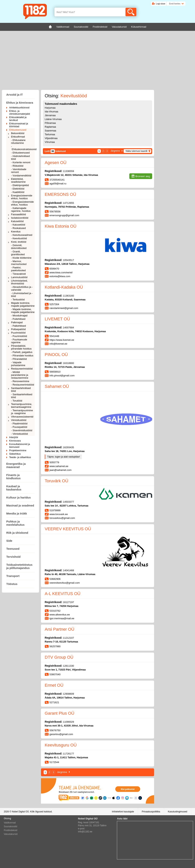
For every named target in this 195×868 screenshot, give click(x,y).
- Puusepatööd (19, 427)
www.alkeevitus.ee (60, 615)
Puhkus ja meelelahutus (15, 523)
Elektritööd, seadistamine (18, 180)
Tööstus (12, 584)
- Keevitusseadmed (22, 235)
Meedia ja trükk (17, 513)
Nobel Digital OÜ (20, 812)
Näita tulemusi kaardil (136, 151)
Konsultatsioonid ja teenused (20, 446)
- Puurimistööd (19, 336)
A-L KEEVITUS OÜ (63, 594)
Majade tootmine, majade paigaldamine (23, 304)
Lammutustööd (19, 277)
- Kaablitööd (18, 192)
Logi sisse (161, 4)
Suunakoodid (10, 826)
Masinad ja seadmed (20, 505)
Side (9, 541)
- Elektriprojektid (20, 185)
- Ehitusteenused (20, 153)
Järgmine (115, 151)
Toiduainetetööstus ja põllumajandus (19, 566)
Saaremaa (50, 131)
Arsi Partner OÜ (60, 629)
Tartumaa (50, 134)
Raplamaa (50, 127)
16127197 (69, 602)
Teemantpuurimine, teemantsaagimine (22, 406)
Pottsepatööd (18, 329)
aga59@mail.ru (58, 184)
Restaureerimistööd (22, 369)
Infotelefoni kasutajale (123, 812)
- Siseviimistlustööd (22, 430)
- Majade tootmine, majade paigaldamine (23, 311)
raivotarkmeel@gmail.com (64, 308)
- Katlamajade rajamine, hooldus (21, 210)
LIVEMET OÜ (57, 319)
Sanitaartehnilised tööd (21, 390)
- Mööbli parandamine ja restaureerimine (20, 375)
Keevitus (16, 232)
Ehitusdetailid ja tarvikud (18, 119)
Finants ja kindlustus (13, 477)
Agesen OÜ (56, 163)
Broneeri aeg (143, 176)
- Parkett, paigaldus (22, 352)
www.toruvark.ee (59, 514)
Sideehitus (15, 454)
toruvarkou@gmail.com (62, 518)
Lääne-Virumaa (53, 119)
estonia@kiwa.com (60, 276)
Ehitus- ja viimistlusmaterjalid (20, 112)
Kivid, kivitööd (19, 242)
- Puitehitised (18, 319)
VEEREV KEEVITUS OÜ (68, 529)
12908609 (69, 694)
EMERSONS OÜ (60, 194)
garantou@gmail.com (61, 734)
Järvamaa (50, 115)
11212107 (69, 638)
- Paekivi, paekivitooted (18, 269)
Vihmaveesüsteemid (22, 417)
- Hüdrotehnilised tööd (20, 158)
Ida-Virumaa (52, 112)
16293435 (69, 447)
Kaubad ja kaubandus (14, 488)
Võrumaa (50, 142)
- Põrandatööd (19, 359)
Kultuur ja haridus (18, 497)
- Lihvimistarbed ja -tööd (22, 295)
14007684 (69, 328)
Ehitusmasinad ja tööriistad (19, 125)
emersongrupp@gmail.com (64, 215)
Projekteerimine (18, 450)
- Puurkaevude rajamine (19, 341)
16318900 (69, 363)
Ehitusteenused (18, 130)
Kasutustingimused (178, 812)
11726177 (69, 754)
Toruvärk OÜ (56, 481)
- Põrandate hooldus (22, 356)
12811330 (69, 666)
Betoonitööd (18, 133)
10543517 (69, 260)
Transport (13, 576)
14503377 (69, 502)
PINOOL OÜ (56, 355)
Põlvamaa (50, 123)
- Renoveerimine (20, 381)
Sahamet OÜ (57, 386)
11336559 (69, 171)
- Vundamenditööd (21, 176)
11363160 (69, 296)
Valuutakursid (11, 834)
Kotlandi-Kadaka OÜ (64, 287)
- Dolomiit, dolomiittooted (19, 247)
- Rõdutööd (17, 166)
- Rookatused (18, 228)
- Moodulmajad (19, 316)
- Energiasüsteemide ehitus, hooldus (22, 203)
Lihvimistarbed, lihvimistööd (19, 282)
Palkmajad (17, 322)
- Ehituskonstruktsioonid (23, 148)
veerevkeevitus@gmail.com (65, 583)
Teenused (13, 549)
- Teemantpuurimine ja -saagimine (22, 412)
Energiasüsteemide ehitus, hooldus (22, 197)
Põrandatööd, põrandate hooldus (21, 347)
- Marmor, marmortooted (19, 263)
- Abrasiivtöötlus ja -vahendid (22, 288)
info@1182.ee (85, 832)
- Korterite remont (21, 162)
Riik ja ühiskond (17, 533)
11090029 (69, 722)
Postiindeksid (11, 830)
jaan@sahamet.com (61, 470)
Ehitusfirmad (18, 137)
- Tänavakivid (18, 274)
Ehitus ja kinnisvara (20, 103)
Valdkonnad (10, 823)
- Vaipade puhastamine (18, 364)
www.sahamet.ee (59, 466)
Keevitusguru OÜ (61, 745)
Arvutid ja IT (15, 95)
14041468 (69, 570)
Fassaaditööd (18, 214)
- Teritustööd (18, 300)
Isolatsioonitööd (20, 218)
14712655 (69, 203)
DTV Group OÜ (59, 657)
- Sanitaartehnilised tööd (22, 396)
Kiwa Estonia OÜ (61, 226)
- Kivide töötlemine (21, 258)
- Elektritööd (18, 189)
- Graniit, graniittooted (18, 253)
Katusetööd (17, 221)
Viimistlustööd (19, 420)
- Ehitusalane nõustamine (18, 142)
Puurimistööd (18, 333)
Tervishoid (13, 557)
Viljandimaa (51, 138)
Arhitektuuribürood (19, 108)
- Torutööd (17, 401)
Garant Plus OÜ (60, 713)
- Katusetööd (18, 225)
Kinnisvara (15, 441)
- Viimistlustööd (19, 434)
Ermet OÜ (54, 685)
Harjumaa (50, 108)
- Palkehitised (18, 326)
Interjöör (14, 437)
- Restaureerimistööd (23, 385)
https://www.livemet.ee (62, 340)
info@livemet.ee (58, 344)
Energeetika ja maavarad (16, 465)
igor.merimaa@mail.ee (62, 618)
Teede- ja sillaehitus (20, 457)
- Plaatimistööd (19, 424)
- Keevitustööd (19, 238)
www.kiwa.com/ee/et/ (61, 272)
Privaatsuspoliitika (151, 812)
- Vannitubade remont (19, 171)
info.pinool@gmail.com (62, 376)
